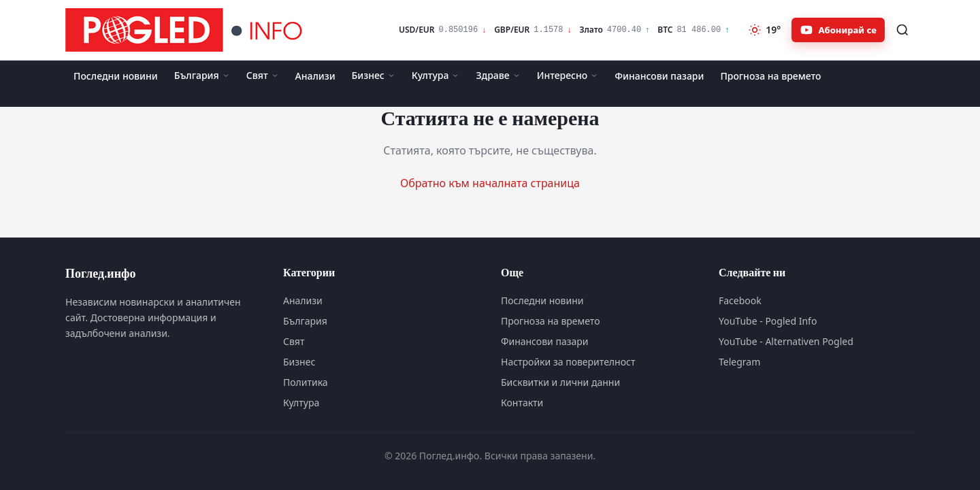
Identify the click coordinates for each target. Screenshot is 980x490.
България (202, 75)
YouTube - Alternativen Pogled (786, 341)
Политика (306, 382)
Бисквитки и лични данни (560, 382)
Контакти (522, 403)
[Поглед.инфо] (188, 30)
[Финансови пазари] (564, 30)
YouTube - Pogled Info (768, 321)
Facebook (740, 300)
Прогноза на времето (770, 76)
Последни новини (116, 76)
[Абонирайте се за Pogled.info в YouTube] (838, 30)
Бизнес (374, 75)
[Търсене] (902, 30)
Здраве (498, 75)
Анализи (315, 76)
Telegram (739, 362)
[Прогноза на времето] (764, 30)
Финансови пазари (659, 76)
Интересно (568, 75)
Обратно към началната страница (490, 183)
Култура (436, 75)
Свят (263, 75)
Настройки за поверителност (568, 362)
